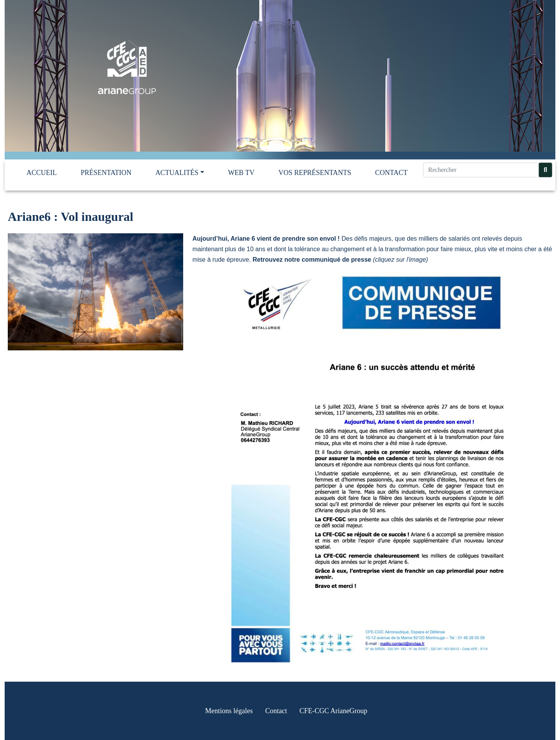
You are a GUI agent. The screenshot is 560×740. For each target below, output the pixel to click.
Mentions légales (229, 711)
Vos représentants (315, 173)
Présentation (106, 173)
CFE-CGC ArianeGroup (333, 711)
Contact (391, 173)
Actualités (177, 173)
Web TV (241, 173)
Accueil (42, 173)
